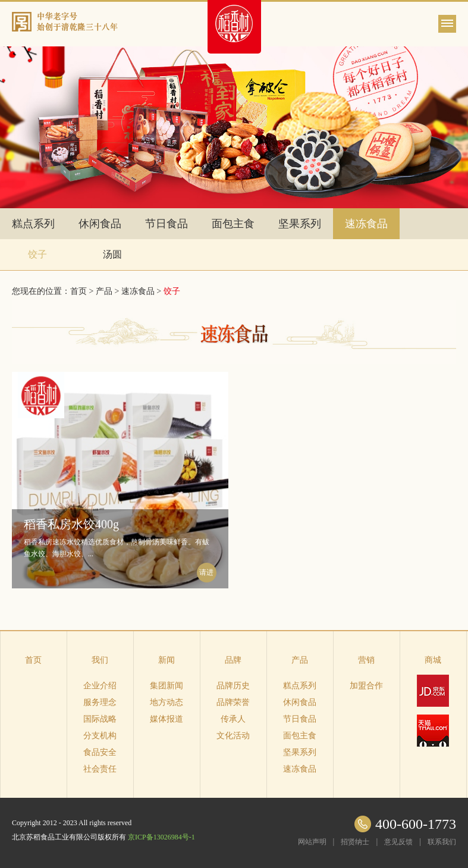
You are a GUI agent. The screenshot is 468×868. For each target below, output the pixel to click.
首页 (33, 660)
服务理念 (100, 702)
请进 (206, 572)
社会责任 (100, 769)
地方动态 (167, 702)
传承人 (233, 719)
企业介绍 (100, 686)
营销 (366, 660)
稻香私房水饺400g (71, 524)
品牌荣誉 (233, 702)
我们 (100, 660)
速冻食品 (366, 224)
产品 (104, 291)
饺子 (37, 254)
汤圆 (112, 254)
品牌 (233, 660)
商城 (433, 660)
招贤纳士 (355, 842)
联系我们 (442, 842)
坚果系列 (300, 224)
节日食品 (167, 224)
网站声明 (312, 842)
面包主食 (233, 224)
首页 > (83, 291)
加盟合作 (366, 686)
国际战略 (100, 719)
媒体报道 (167, 719)
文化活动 (233, 736)
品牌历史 (233, 686)
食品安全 (100, 752)
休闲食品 (100, 224)
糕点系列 (33, 224)
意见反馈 (398, 842)
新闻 (167, 660)
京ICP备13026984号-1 (161, 837)
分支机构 (100, 736)
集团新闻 (167, 686)
